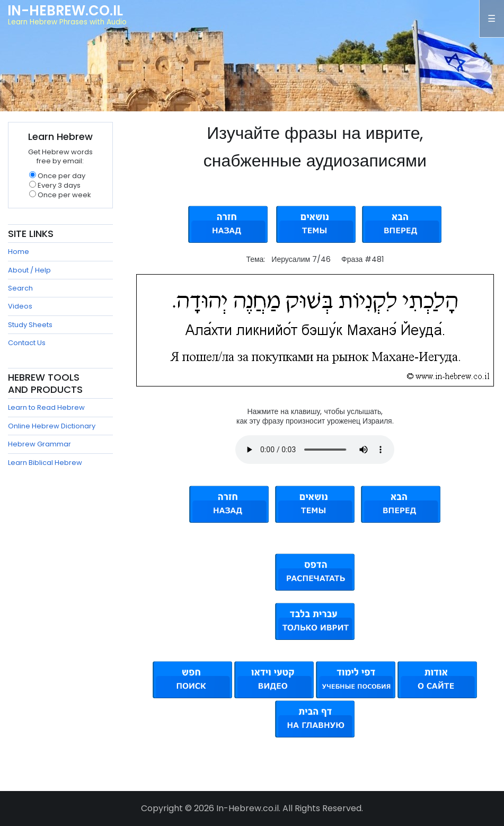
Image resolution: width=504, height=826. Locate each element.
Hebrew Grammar (39, 444)
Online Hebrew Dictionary (52, 426)
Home (19, 252)
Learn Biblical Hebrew (45, 463)
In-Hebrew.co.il (65, 11)
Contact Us (27, 343)
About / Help (29, 270)
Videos (20, 306)
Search (20, 288)
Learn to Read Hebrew (46, 407)
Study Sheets (30, 325)
